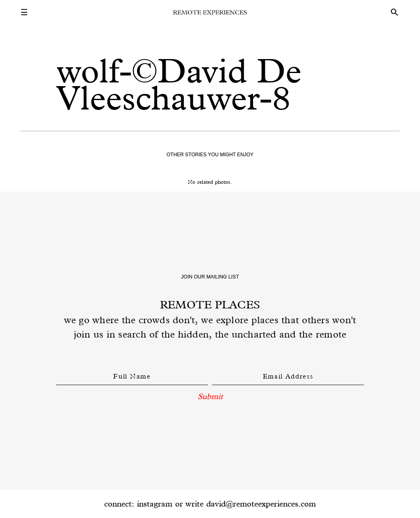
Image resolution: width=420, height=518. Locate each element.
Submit (210, 396)
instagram (155, 504)
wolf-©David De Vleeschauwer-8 (179, 84)
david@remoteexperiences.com (261, 504)
